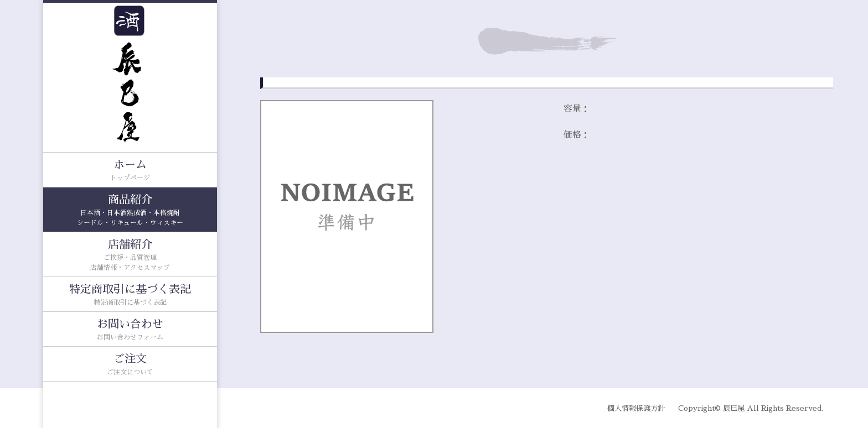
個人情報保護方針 (636, 408)
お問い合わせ (130, 330)
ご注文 (130, 365)
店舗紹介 (130, 256)
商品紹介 (130, 211)
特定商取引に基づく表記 (130, 296)
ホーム (130, 171)
